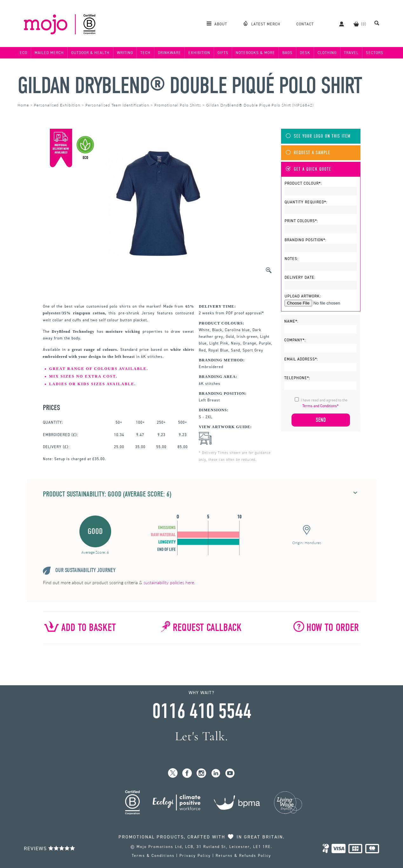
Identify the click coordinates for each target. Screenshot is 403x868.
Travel (351, 53)
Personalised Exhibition (57, 105)
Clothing (327, 53)
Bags (287, 53)
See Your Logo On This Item (318, 136)
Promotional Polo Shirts (178, 105)
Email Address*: (301, 359)
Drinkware (169, 53)
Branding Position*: (306, 240)
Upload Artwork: (303, 296)
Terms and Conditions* (320, 406)
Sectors (375, 53)
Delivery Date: (300, 277)
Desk (305, 53)
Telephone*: (297, 378)
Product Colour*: (303, 183)
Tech (145, 53)
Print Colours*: (301, 221)
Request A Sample (308, 153)
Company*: (295, 340)
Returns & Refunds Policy (243, 856)
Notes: (292, 259)
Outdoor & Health (90, 53)
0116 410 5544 (202, 711)
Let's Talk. (201, 736)
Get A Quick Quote (309, 169)
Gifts (223, 53)
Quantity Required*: (306, 202)
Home (23, 105)
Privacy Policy (195, 856)
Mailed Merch (49, 53)
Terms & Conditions (153, 856)
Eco (24, 53)
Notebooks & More (255, 53)
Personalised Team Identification (117, 105)
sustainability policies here (169, 582)
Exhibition (199, 53)
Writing (125, 53)
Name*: (291, 321)
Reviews (50, 848)
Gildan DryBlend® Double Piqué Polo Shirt (190, 86)
